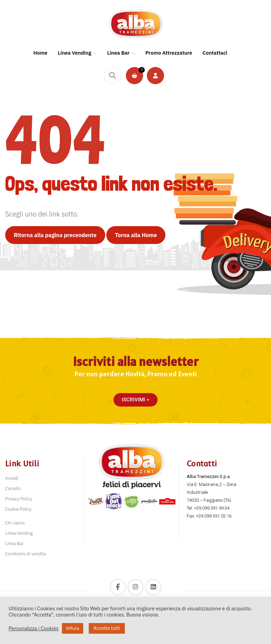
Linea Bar (14, 543)
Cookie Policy (18, 509)
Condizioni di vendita (26, 554)
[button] (135, 400)
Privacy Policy (19, 499)
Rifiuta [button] (73, 628)
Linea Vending (19, 533)
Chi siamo (15, 523)
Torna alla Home (136, 235)
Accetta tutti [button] (107, 628)
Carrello (13, 488)
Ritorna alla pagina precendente (55, 235)
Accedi (12, 478)
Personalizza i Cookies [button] (34, 629)
